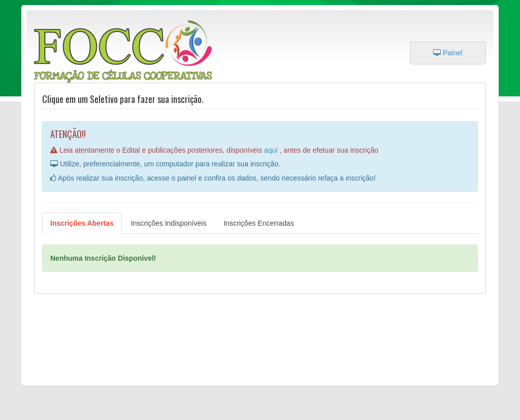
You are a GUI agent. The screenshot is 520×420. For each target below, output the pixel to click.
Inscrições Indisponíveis (169, 223)
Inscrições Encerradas (259, 223)
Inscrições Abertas (82, 223)
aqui (272, 150)
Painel (448, 53)
